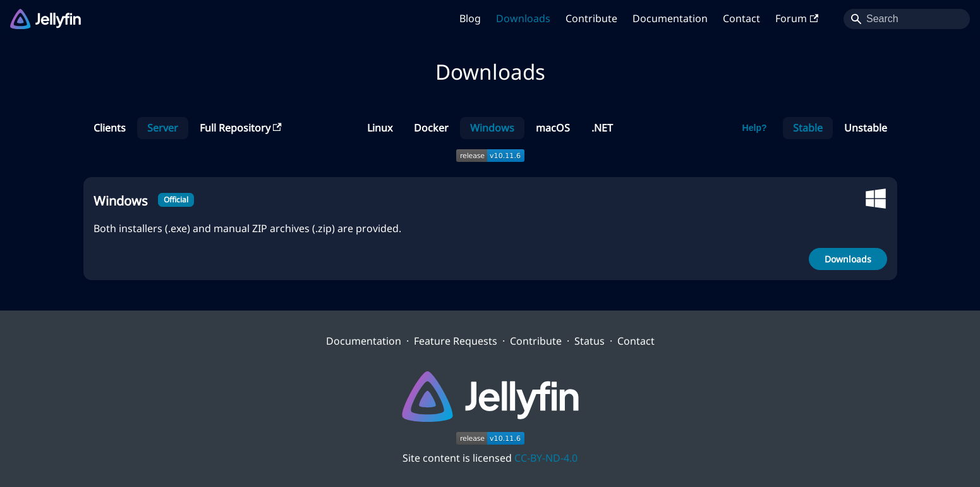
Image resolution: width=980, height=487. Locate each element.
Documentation (670, 18)
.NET (602, 128)
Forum (797, 18)
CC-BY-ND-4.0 (546, 458)
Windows (492, 128)
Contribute (591, 18)
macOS (553, 128)
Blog (470, 18)
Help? (755, 128)
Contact (741, 18)
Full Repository (241, 128)
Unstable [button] (866, 128)
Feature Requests (456, 341)
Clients (110, 128)
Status (590, 341)
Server (163, 128)
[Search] (907, 19)
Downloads (523, 18)
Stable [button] (808, 128)
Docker (431, 128)
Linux (380, 128)
